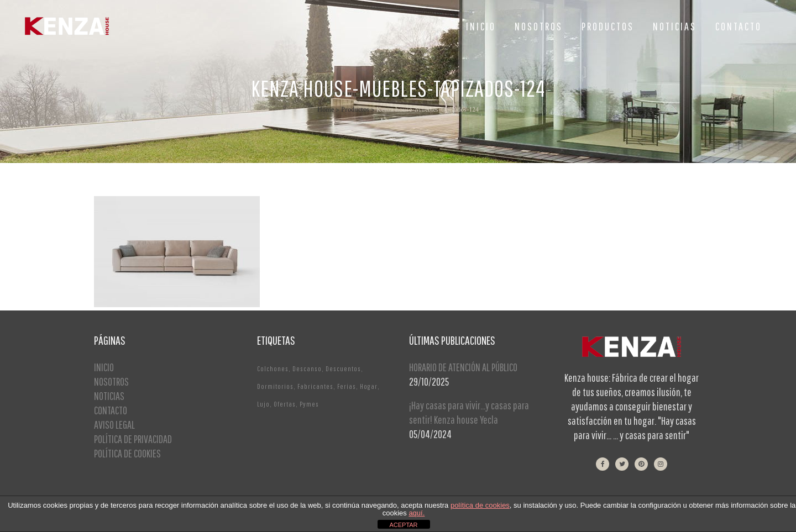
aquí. (417, 513)
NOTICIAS (109, 396)
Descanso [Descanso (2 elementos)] (307, 369)
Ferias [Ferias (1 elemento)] (347, 386)
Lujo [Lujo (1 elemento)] (263, 404)
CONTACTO (111, 410)
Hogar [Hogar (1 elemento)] (369, 386)
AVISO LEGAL (114, 425)
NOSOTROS (111, 381)
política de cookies (480, 505)
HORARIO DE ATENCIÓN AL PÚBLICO (463, 367)
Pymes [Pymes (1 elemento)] (309, 404)
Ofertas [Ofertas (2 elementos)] (285, 404)
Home (326, 110)
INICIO (104, 367)
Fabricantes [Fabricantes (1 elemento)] (315, 386)
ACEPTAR (403, 525)
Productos (355, 110)
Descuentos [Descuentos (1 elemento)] (343, 369)
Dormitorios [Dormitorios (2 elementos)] (275, 386)
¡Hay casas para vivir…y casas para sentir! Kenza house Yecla (469, 412)
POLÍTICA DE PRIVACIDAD (133, 439)
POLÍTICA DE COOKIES (127, 453)
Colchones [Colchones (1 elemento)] (273, 369)
